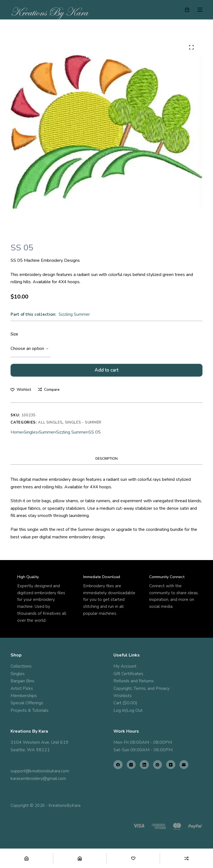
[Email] (184, 765)
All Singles (50, 425)
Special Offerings (27, 703)
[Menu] (200, 10)
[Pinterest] (158, 765)
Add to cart (106, 371)
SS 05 (95, 435)
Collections (21, 666)
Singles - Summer (83, 425)
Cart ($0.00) (125, 703)
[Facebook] (118, 765)
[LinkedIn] (144, 765)
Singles (31, 435)
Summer (47, 435)
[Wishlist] (133, 858)
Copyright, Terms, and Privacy (141, 688)
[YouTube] (171, 765)
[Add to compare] (49, 392)
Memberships (24, 696)
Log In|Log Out (128, 710)
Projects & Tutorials (30, 710)
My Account (125, 666)
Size (14, 334)
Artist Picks (22, 688)
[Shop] (80, 858)
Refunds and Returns (134, 681)
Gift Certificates (128, 674)
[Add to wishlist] (21, 392)
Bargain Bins (22, 681)
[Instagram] (131, 765)
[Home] (26, 858)
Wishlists (123, 696)
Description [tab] (106, 461)
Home (17, 435)
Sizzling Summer (74, 314)
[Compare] (187, 858)
